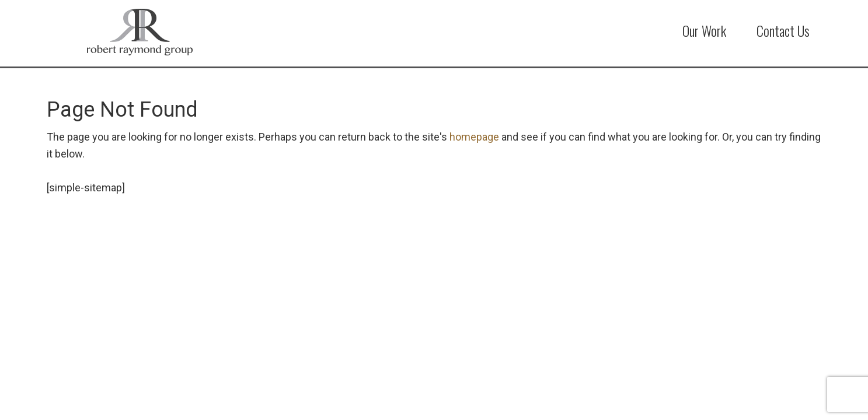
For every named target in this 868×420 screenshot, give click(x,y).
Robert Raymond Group (154, 32)
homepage (474, 137)
